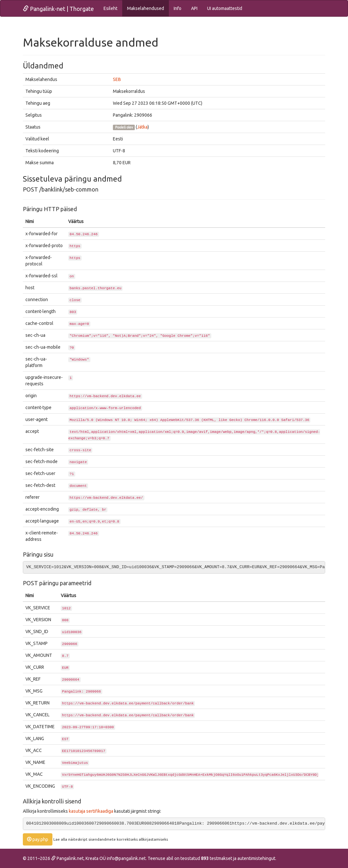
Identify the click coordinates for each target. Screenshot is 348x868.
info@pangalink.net (126, 858)
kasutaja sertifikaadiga (91, 811)
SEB (117, 79)
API (194, 8)
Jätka (142, 127)
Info (178, 8)
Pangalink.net (67, 858)
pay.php (38, 839)
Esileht (110, 8)
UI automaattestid (225, 8)
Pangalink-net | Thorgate (58, 9)
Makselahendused (146, 8)
